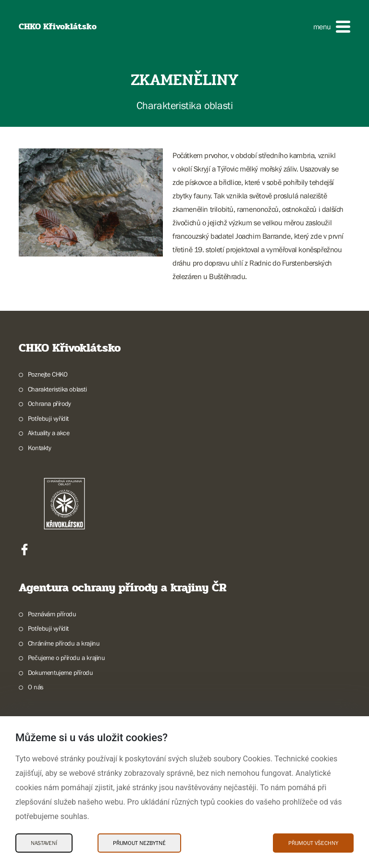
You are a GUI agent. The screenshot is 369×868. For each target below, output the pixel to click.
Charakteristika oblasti (57, 389)
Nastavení (44, 843)
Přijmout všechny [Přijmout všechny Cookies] (313, 843)
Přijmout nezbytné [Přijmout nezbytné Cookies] (139, 843)
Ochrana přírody (49, 403)
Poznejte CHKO (48, 374)
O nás (36, 687)
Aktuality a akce (49, 433)
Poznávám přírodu (52, 614)
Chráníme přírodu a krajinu (64, 643)
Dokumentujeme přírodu (61, 672)
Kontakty (40, 448)
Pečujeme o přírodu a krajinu (67, 658)
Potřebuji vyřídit (48, 418)
